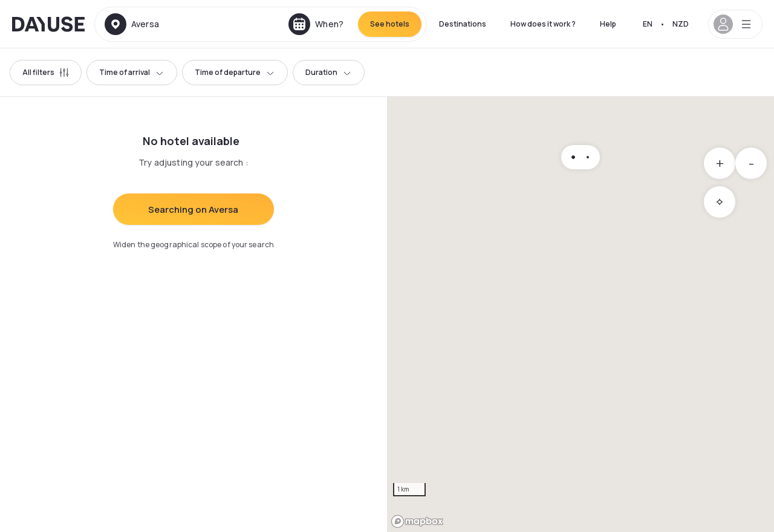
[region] (580, 314)
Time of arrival (132, 72)
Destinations (463, 24)
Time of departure (235, 72)
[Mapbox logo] (417, 521)
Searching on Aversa (193, 209)
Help (608, 24)
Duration (329, 72)
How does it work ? (543, 24)
